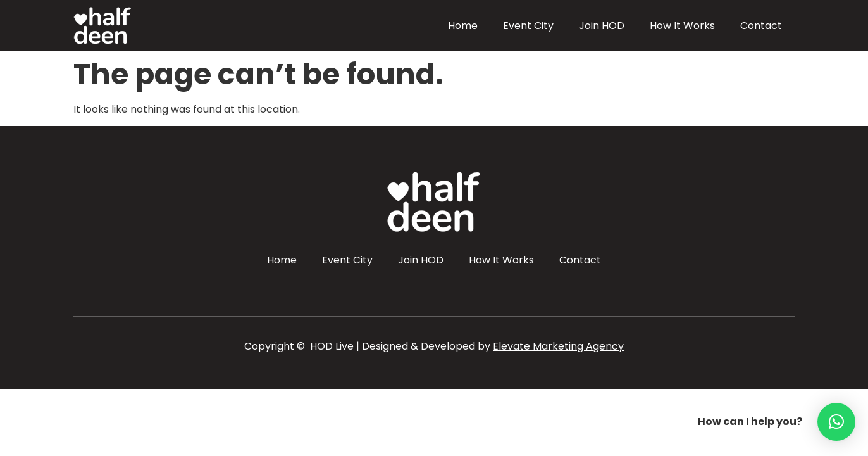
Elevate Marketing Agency (558, 346)
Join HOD (602, 26)
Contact (761, 26)
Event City (528, 26)
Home (463, 26)
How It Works (682, 26)
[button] (836, 422)
